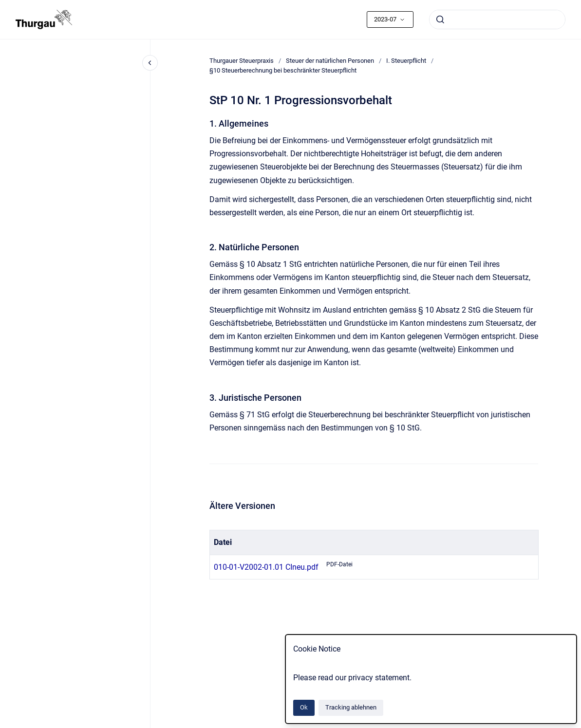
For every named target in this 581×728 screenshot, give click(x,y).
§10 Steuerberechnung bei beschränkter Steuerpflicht (283, 70)
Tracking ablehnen (351, 707)
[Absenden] (440, 19)
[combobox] (497, 19)
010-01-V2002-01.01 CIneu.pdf (266, 567)
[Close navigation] (150, 63)
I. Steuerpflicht (406, 61)
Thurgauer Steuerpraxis (242, 61)
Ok (304, 707)
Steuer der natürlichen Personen (330, 61)
